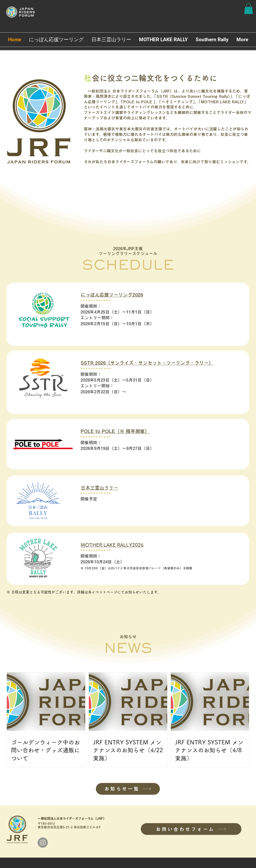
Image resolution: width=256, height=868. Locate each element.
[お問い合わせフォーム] (191, 829)
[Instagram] (43, 843)
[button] (249, 9)
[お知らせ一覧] (128, 789)
